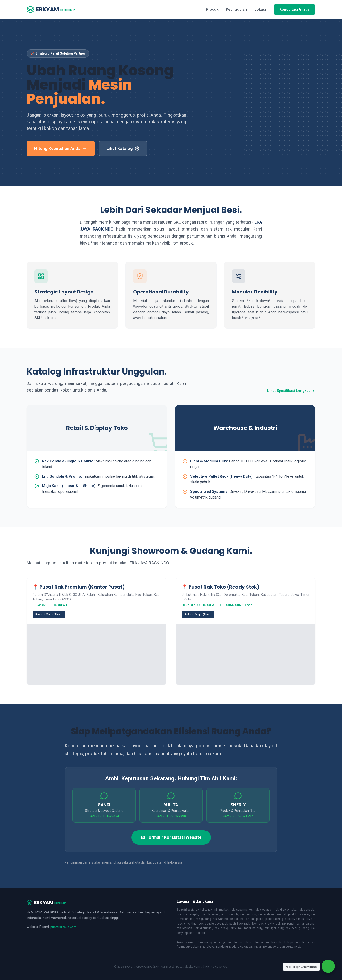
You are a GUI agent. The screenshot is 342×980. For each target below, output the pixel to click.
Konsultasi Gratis (294, 9)
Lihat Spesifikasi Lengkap (290, 391)
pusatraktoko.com (64, 927)
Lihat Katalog (123, 148)
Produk (212, 9)
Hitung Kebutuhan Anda (61, 148)
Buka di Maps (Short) (49, 615)
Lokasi (260, 9)
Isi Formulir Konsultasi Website (171, 837)
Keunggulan (236, 9)
